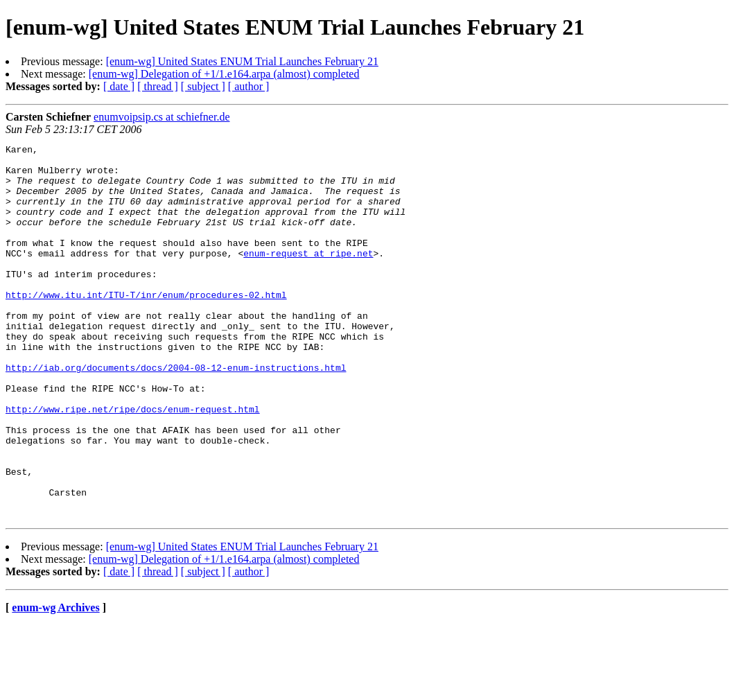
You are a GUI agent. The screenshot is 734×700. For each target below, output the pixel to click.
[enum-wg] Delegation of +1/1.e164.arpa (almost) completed (224, 74)
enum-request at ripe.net (308, 276)
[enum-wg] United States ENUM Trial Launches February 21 (242, 61)
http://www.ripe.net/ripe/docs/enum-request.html (133, 463)
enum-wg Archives (55, 682)
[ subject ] (203, 86)
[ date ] (119, 86)
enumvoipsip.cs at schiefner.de (161, 117)
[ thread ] (158, 86)
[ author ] (249, 86)
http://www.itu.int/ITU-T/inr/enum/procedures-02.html (146, 326)
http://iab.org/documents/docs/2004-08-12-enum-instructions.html (176, 413)
